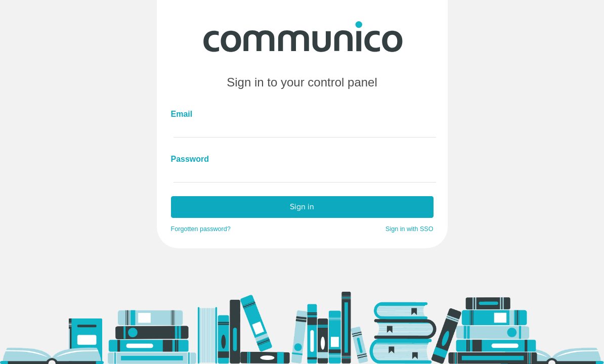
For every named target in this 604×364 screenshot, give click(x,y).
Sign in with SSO (409, 229)
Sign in (302, 207)
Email (182, 114)
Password (186, 159)
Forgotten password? (201, 229)
